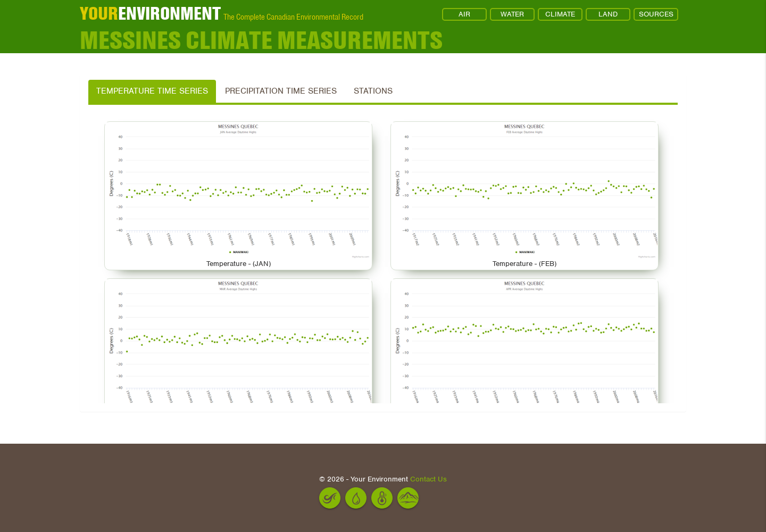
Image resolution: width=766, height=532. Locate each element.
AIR (464, 14)
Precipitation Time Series (281, 91)
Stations (373, 91)
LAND (608, 14)
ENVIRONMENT (150, 13)
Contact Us (428, 479)
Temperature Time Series (152, 91)
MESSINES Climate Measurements (261, 40)
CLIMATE (560, 14)
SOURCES (656, 14)
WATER (512, 14)
